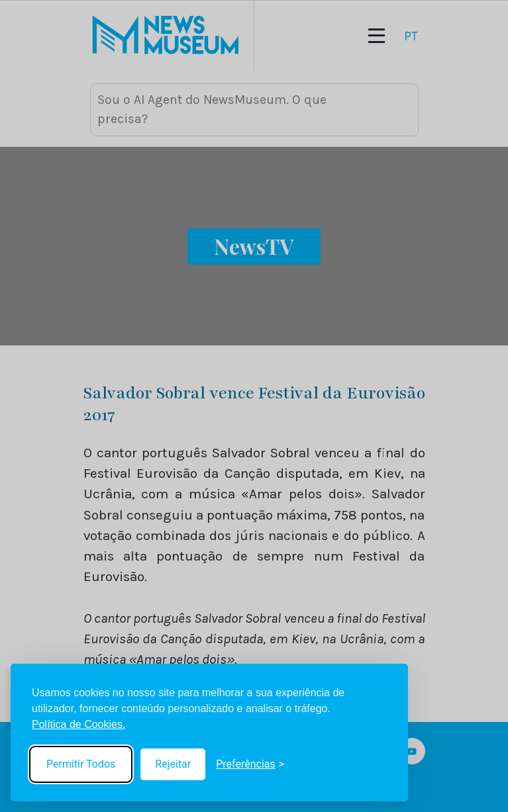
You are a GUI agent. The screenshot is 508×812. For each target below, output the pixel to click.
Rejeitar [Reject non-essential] (173, 764)
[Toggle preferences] (250, 764)
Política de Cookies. (78, 724)
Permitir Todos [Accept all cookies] (81, 764)
